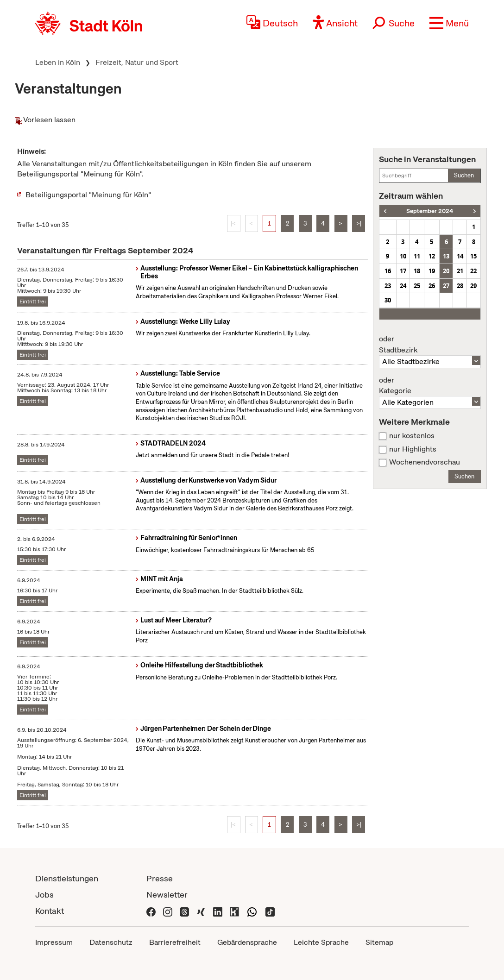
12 (432, 256)
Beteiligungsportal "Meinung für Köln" (88, 195)
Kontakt (50, 911)
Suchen (464, 175)
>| (359, 223)
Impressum (54, 942)
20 (446, 271)
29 (473, 286)
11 (417, 256)
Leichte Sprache (321, 942)
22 (473, 271)
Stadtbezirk (430, 345)
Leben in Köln (58, 62)
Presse (160, 878)
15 (473, 256)
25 (417, 286)
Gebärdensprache (247, 942)
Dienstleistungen (67, 878)
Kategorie (430, 386)
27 (446, 286)
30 (388, 300)
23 (388, 286)
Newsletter (167, 895)
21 (460, 271)
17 (403, 271)
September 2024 (430, 211)
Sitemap (379, 942)
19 (432, 271)
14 (460, 256)
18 (417, 271)
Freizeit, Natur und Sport (137, 62)
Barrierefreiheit (175, 942)
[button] (449, 23)
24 (403, 286)
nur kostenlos (412, 436)
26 (432, 286)
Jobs (44, 895)
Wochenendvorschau (425, 462)
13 (446, 256)
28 (460, 286)
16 (388, 271)
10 (403, 256)
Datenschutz (111, 942)
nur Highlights (413, 449)
